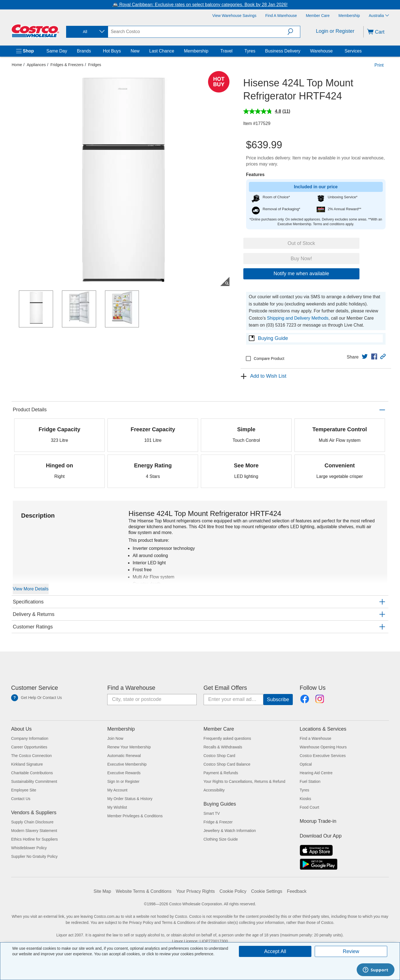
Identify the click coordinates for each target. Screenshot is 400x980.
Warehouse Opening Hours (323, 747)
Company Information (30, 738)
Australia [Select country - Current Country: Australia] (379, 16)
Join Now (115, 738)
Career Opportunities (29, 747)
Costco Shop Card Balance (227, 764)
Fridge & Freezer (218, 822)
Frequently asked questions (227, 738)
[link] (365, 357)
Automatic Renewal (124, 756)
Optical (306, 764)
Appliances (36, 65)
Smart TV (212, 813)
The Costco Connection (31, 756)
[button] (294, 32)
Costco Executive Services (323, 756)
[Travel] (234, 51)
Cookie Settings (267, 891)
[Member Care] (318, 16)
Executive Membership (127, 764)
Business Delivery (283, 51)
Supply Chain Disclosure (32, 822)
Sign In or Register (123, 781)
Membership (196, 51)
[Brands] (92, 51)
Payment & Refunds (221, 773)
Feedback (297, 891)
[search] (198, 32)
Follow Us (313, 688)
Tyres (250, 51)
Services (353, 51)
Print (379, 65)
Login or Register (335, 31)
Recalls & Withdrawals (223, 747)
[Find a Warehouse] (281, 16)
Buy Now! (301, 259)
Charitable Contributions (32, 773)
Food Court (309, 807)
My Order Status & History (130, 799)
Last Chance (162, 51)
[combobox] (87, 32)
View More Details (31, 589)
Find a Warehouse (131, 688)
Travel (226, 51)
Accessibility (214, 790)
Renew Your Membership (129, 747)
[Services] (363, 51)
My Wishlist (117, 807)
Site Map (102, 891)
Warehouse (321, 51)
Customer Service (35, 688)
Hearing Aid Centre (316, 773)
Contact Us (21, 799)
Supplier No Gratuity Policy (34, 856)
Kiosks (305, 799)
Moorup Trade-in (318, 821)
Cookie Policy (233, 891)
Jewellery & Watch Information (230, 831)
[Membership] (349, 16)
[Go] (278, 700)
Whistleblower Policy (29, 848)
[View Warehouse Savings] (234, 16)
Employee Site (24, 790)
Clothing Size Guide (221, 839)
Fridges (95, 65)
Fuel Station (310, 781)
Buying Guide (273, 338)
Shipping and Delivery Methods (298, 318)
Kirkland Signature (27, 764)
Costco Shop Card (219, 756)
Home (17, 65)
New (135, 51)
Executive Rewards (124, 773)
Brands (84, 51)
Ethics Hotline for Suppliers (34, 839)
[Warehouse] (334, 51)
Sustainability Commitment (34, 781)
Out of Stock (301, 243)
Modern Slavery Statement (34, 831)
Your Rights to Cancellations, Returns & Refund (244, 781)
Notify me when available (301, 274)
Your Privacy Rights (195, 891)
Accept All (275, 951)
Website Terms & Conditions (144, 891)
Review (351, 951)
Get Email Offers (225, 688)
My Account (117, 790)
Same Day (57, 51)
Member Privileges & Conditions (135, 816)
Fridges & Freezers (67, 65)
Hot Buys (112, 51)
